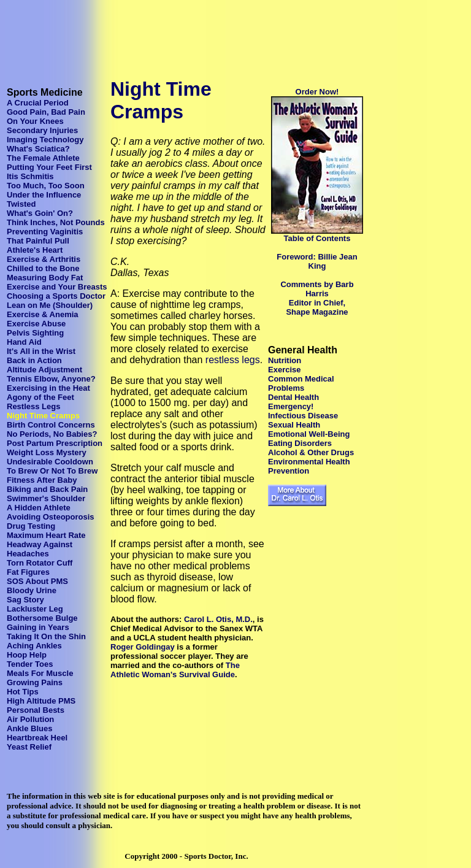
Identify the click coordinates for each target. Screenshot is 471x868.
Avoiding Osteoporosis (51, 517)
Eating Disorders (300, 443)
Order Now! (317, 92)
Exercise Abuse (36, 324)
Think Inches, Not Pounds (56, 222)
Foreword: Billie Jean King (317, 261)
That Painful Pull (38, 241)
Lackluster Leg (35, 609)
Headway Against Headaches (40, 549)
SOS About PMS (37, 581)
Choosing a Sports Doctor (56, 296)
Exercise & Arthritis (44, 259)
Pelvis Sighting (35, 333)
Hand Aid (24, 342)
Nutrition (285, 360)
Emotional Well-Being (309, 434)
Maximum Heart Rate (46, 535)
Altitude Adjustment (44, 370)
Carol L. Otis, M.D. (218, 619)
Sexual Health (294, 425)
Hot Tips (23, 692)
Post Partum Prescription (55, 443)
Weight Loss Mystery (47, 452)
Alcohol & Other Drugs (311, 452)
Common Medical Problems (301, 383)
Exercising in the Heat (48, 388)
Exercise (285, 370)
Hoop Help (27, 655)
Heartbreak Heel (37, 738)
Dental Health (293, 397)
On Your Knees (35, 121)
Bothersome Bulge (42, 618)
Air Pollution (30, 719)
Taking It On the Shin (46, 636)
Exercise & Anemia (43, 314)
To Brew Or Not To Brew (52, 471)
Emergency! (291, 406)
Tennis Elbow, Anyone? (51, 379)
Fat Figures (28, 572)
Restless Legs (33, 406)
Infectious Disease (303, 416)
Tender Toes (30, 664)
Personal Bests (36, 710)
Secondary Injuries (42, 130)
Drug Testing (31, 526)
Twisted (21, 204)
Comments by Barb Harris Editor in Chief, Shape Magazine (317, 298)
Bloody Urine (32, 590)
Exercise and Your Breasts (57, 287)
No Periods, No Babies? (52, 434)
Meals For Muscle (40, 673)
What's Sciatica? (38, 149)
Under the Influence (44, 195)
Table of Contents (317, 238)
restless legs (233, 360)
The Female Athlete (43, 158)
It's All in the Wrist (41, 351)
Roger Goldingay (143, 647)
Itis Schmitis (30, 176)
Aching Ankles (34, 646)
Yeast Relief (29, 747)
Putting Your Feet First (49, 167)
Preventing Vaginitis (45, 232)
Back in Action (34, 360)
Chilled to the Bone (43, 268)
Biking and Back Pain (47, 489)
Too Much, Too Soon (46, 186)
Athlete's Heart (35, 250)
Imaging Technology (45, 140)
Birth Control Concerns (51, 425)
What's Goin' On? (40, 213)
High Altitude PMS (41, 701)
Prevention (289, 471)
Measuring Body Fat (45, 278)
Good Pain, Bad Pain (46, 112)
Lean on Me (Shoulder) (50, 305)
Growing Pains (35, 682)
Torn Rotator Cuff (40, 563)
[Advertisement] (228, 33)
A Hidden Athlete (39, 508)
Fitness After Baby (42, 480)
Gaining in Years (38, 627)
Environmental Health (309, 462)
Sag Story (25, 600)
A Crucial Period (38, 103)
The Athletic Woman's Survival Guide (175, 670)
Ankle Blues (29, 728)
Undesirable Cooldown (50, 462)
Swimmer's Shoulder (46, 498)
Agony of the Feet (40, 397)
